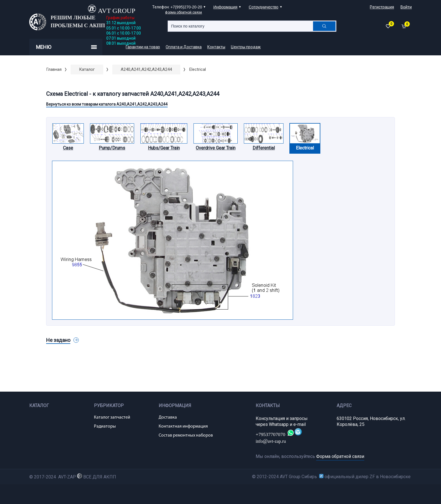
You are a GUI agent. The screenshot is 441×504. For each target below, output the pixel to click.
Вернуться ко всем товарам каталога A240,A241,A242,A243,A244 (107, 104)
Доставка (168, 417)
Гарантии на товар (143, 47)
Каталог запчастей (112, 417)
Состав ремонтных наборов (186, 435)
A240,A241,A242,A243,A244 (146, 69)
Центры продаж (246, 47)
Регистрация (382, 7)
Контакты (216, 47)
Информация (225, 7)
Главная (54, 69)
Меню (66, 47)
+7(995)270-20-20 (186, 7)
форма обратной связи (184, 12)
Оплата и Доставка (184, 47)
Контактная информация (183, 426)
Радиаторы (105, 426)
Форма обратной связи (340, 456)
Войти (406, 7)
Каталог (87, 69)
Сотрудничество (263, 7)
